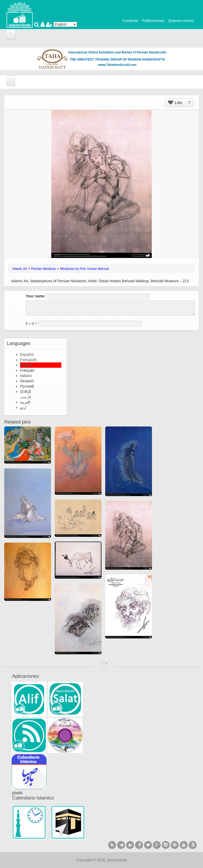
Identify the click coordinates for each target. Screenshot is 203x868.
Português (29, 360)
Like (179, 103)
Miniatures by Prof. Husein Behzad (84, 269)
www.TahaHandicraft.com (117, 65)
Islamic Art (20, 269)
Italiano (26, 376)
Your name (35, 296)
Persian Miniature (43, 269)
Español (27, 355)
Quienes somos (181, 21)
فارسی (26, 397)
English (26, 365)
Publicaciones (153, 21)
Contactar (130, 21)
